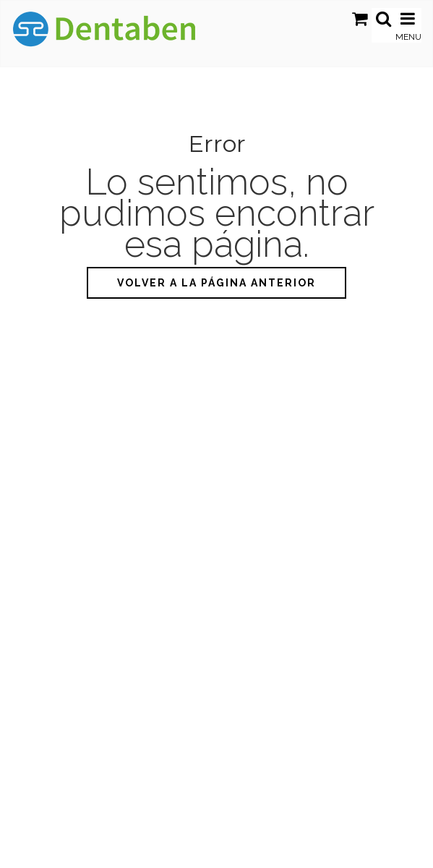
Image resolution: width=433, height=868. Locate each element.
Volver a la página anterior (216, 283)
